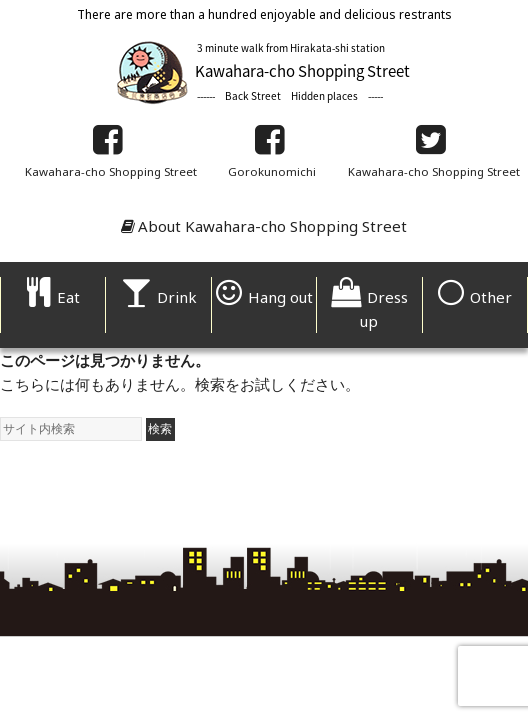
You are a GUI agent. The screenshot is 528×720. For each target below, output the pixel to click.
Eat (53, 297)
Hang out (264, 297)
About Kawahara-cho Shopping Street (264, 226)
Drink (159, 297)
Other (475, 297)
